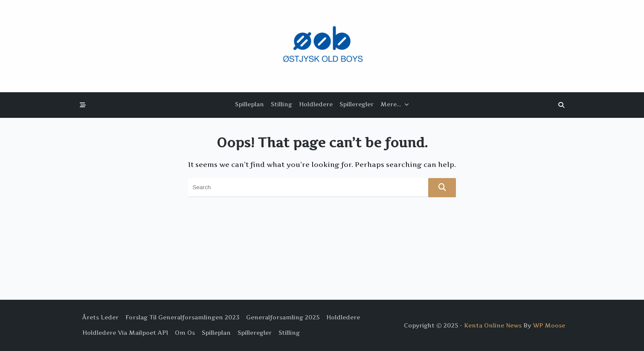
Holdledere (316, 104)
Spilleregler (357, 104)
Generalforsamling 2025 (283, 317)
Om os (185, 333)
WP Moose (549, 325)
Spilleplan (249, 104)
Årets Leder (100, 317)
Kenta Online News (493, 325)
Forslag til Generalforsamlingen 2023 (182, 317)
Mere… (395, 104)
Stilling (281, 104)
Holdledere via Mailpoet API (125, 333)
